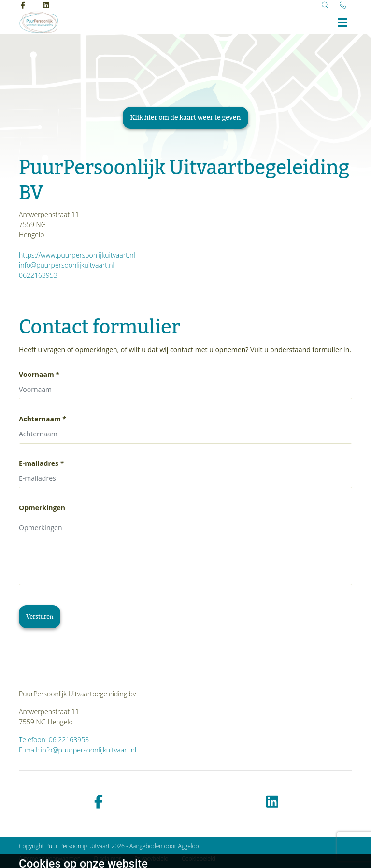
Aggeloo (189, 846)
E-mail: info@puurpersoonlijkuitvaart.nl (78, 750)
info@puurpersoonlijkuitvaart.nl (67, 265)
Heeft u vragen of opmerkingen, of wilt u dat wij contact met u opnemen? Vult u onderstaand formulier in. (185, 350)
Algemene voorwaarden (50, 859)
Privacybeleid (151, 859)
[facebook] (99, 802)
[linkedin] (272, 802)
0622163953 (38, 275)
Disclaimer (108, 859)
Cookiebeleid (199, 859)
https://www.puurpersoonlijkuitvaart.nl (77, 255)
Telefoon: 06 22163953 (54, 740)
